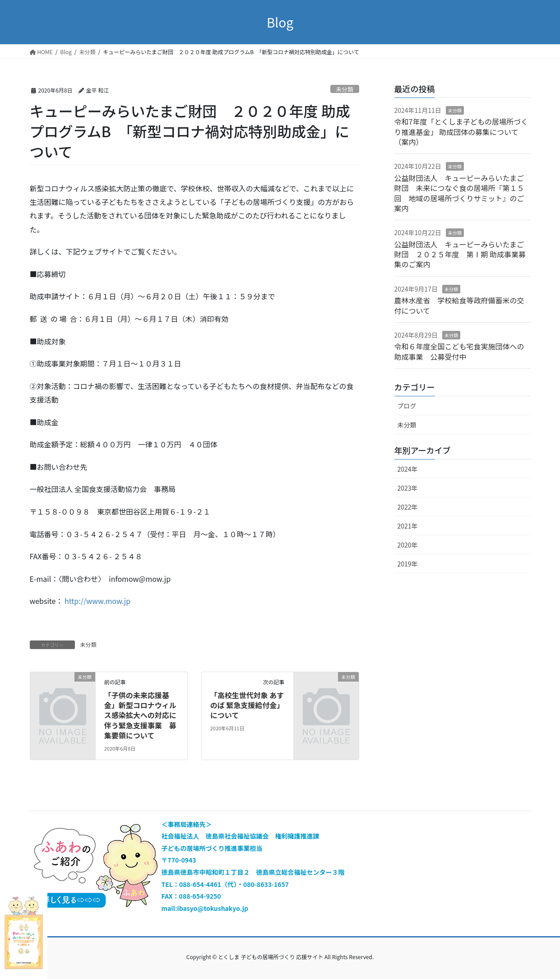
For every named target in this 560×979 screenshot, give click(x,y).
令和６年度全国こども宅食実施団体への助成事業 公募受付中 (459, 351)
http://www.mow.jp (97, 601)
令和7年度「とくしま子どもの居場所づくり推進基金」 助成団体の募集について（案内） (461, 132)
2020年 (408, 545)
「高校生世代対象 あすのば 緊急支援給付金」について (247, 705)
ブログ (407, 406)
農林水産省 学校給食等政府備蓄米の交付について (459, 305)
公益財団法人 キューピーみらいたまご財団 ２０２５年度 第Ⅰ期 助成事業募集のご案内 (460, 254)
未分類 (344, 89)
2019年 (408, 564)
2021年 (408, 526)
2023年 (408, 488)
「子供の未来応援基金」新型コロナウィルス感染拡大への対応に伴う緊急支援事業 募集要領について (140, 715)
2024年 (408, 469)
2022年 (408, 507)
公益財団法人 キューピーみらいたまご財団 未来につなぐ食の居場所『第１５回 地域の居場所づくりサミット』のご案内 (459, 193)
